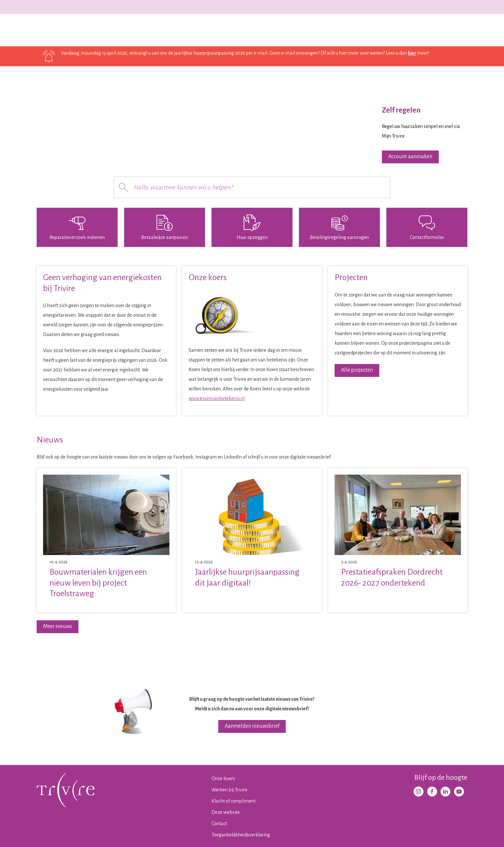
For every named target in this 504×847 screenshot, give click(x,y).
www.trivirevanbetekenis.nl (217, 398)
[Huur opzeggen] (252, 227)
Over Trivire (218, 30)
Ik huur (96, 30)
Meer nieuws (58, 626)
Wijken (185, 30)
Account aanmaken (410, 157)
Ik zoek (124, 30)
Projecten (154, 30)
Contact (252, 30)
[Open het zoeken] (461, 30)
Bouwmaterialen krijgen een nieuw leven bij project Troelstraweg (98, 583)
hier (412, 53)
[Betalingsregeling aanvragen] (339, 227)
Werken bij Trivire (447, 7)
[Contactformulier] (427, 227)
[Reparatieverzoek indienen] (77, 227)
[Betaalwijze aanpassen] (165, 227)
